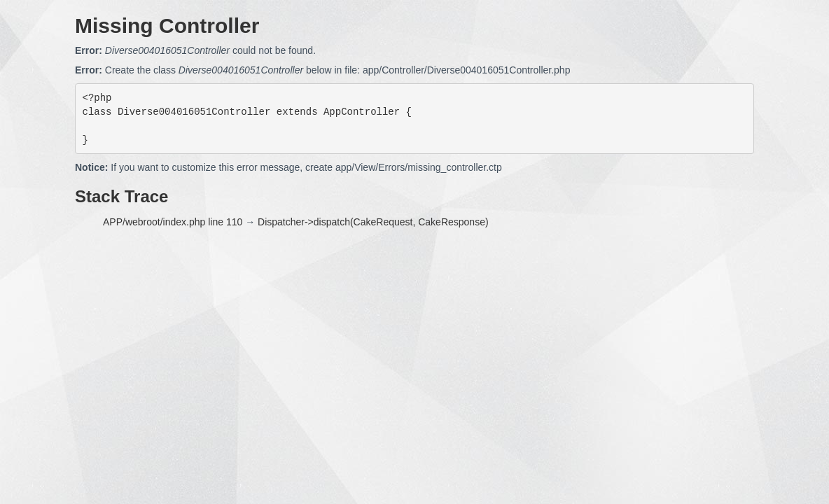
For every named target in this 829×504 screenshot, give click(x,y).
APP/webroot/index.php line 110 (173, 222)
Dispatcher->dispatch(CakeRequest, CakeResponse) (373, 222)
